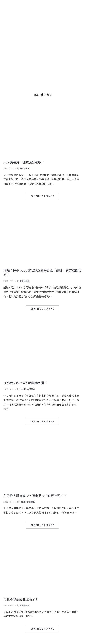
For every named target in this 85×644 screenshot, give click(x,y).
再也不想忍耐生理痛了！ (21, 599)
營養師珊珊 (25, 168)
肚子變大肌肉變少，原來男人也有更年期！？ (35, 496)
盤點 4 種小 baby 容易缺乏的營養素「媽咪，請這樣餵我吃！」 (42, 272)
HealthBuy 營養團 (27, 389)
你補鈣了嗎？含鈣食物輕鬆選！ (26, 383)
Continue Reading (42, 196)
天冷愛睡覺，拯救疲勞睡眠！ (24, 162)
